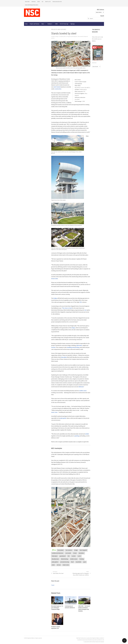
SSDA (56, 24)
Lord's (79, 556)
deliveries (81, 387)
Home (26, 24)
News (43, 24)
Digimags (73, 24)
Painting (82, 559)
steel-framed (57, 87)
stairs (53, 565)
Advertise (34, 2)
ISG (69, 556)
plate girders (55, 562)
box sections (69, 550)
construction (58, 89)
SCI (42, 2)
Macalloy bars (55, 559)
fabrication (79, 345)
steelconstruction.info (57, 2)
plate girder (63, 418)
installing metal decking (73, 347)
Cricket (75, 553)
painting (77, 436)
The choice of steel (67, 308)
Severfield (78, 562)
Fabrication (55, 556)
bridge (55, 298)
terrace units (55, 279)
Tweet (53, 585)
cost (85, 310)
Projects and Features (34, 24)
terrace (59, 565)
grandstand (63, 556)
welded (87, 434)
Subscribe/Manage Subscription (32, 5)
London (74, 556)
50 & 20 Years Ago (64, 24)
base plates (64, 357)
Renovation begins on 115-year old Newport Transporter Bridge (57, 608)
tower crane (54, 412)
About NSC (27, 2)
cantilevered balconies (58, 553)
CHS (81, 302)
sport (85, 562)
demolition (81, 553)
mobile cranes (83, 391)
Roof (72, 562)
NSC (65, 36)
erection (53, 347)
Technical (50, 24)
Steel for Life (48, 2)
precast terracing (65, 562)
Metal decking (65, 559)
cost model (68, 553)
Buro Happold (83, 550)
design (73, 328)
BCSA (39, 2)
